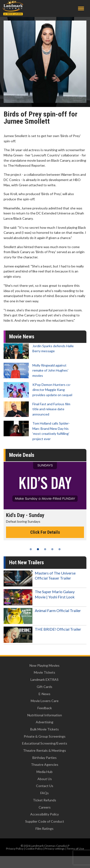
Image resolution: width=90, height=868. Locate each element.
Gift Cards (45, 687)
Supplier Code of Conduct (45, 821)
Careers (45, 807)
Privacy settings (55, 849)
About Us (45, 779)
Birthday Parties (45, 758)
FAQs (45, 793)
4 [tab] (52, 549)
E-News (45, 694)
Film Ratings (45, 828)
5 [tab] (60, 549)
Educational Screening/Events (45, 743)
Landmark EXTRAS (45, 679)
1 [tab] (31, 549)
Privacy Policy (15, 849)
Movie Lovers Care (45, 701)
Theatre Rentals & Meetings (45, 750)
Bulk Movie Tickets (45, 729)
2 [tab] (38, 549)
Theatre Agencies (45, 764)
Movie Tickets (45, 672)
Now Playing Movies (45, 665)
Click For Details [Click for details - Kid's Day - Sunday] (45, 532)
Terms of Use (75, 849)
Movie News (22, 337)
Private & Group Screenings (45, 736)
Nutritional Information (45, 715)
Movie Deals (22, 455)
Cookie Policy (34, 849)
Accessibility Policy (45, 814)
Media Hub (45, 772)
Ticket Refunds (45, 800)
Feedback (45, 708)
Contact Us (45, 786)
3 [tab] (45, 549)
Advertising (45, 722)
